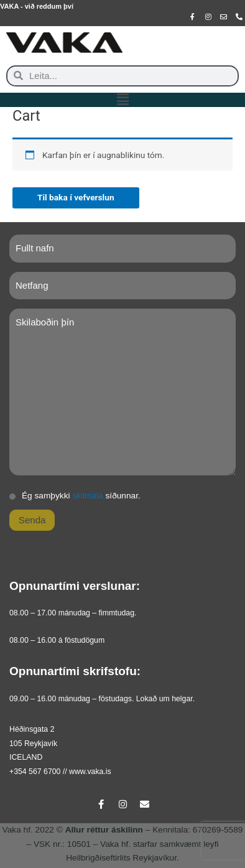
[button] (122, 100)
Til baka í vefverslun (76, 197)
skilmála (87, 496)
